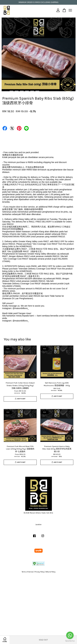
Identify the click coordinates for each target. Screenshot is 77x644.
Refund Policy (51, 572)
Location (38, 525)
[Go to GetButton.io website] (70, 641)
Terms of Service (27, 572)
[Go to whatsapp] (70, 635)
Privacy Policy (39, 572)
